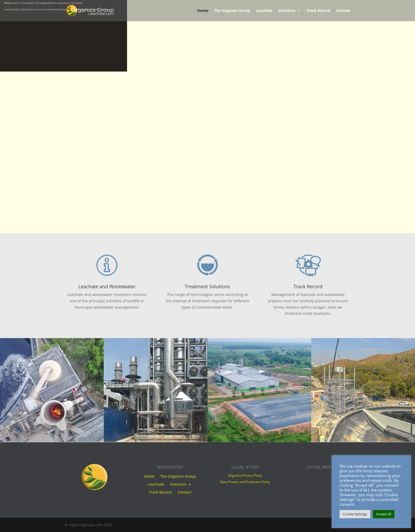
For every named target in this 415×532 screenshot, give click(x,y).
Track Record (318, 11)
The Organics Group (232, 11)
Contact (343, 11)
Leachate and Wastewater (107, 286)
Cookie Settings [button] (355, 514)
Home (203, 11)
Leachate (264, 11)
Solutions (287, 11)
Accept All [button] (384, 514)
